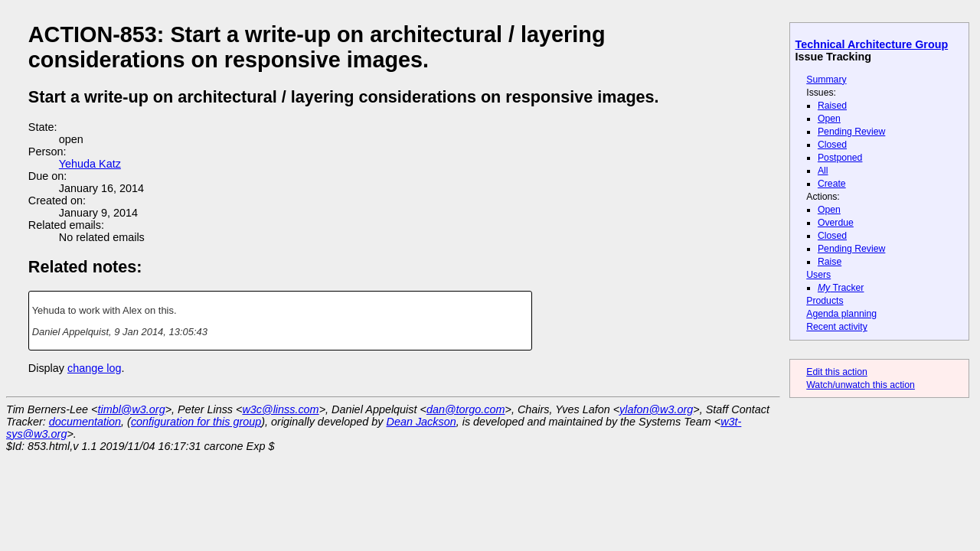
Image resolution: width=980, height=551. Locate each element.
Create (832, 184)
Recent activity (837, 327)
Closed (832, 145)
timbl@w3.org (131, 409)
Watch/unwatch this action (861, 385)
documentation (85, 422)
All (823, 171)
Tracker (841, 288)
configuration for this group (196, 422)
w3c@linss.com (280, 409)
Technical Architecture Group (872, 44)
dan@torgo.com (466, 409)
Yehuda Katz (90, 164)
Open (829, 119)
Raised (832, 106)
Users (818, 275)
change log (94, 368)
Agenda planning (841, 314)
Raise (830, 262)
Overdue (836, 223)
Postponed (840, 158)
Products (825, 301)
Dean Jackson (421, 422)
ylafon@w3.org (656, 409)
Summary (826, 80)
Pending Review (851, 132)
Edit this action (837, 372)
